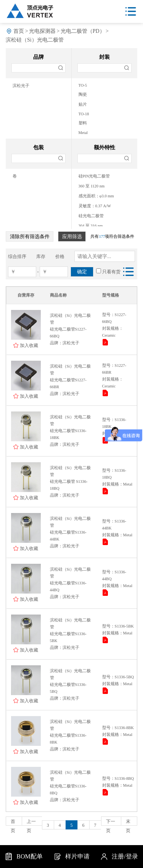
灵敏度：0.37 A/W (95, 206)
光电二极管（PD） (83, 31)
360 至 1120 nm (92, 186)
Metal (83, 133)
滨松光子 (21, 86)
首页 (19, 31)
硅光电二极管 (91, 216)
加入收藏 (29, 345)
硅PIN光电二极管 (94, 176)
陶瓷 (83, 94)
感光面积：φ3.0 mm (96, 196)
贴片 (83, 104)
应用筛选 (72, 236)
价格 (60, 257)
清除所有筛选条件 (30, 236)
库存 (41, 257)
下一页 (111, 822)
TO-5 (83, 85)
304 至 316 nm (91, 226)
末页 (128, 822)
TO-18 (84, 114)
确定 (82, 272)
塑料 (83, 123)
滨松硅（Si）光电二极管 (35, 40)
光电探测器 (42, 31)
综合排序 (17, 257)
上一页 (31, 822)
